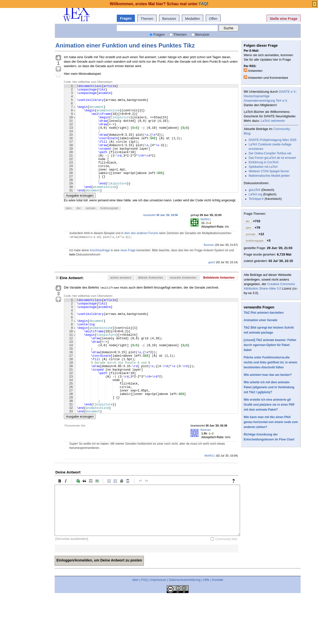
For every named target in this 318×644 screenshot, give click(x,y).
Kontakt (218, 627)
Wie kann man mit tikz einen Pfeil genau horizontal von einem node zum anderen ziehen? (271, 422)
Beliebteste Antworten (219, 301)
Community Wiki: (227, 587)
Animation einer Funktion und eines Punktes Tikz (125, 45)
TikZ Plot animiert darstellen (264, 313)
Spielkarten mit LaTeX (263, 167)
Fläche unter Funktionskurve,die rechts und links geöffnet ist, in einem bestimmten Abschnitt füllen (270, 362)
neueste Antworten (183, 301)
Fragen (126, 18)
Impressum (158, 627)
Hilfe (206, 627)
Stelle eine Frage (284, 19)
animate (91, 231)
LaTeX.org (256, 194)
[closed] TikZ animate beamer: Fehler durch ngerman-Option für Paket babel (270, 345)
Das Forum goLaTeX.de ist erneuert (272, 158)
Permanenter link (75, 473)
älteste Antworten (151, 301)
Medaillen (193, 19)
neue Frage (128, 273)
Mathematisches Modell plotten (269, 176)
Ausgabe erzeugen (80, 219)
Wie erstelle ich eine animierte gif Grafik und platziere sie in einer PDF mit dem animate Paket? (269, 405)
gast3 (212, 285)
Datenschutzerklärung (185, 627)
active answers (121, 301)
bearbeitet (161, 238)
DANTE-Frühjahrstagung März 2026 (273, 140)
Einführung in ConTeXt (264, 162)
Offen (213, 19)
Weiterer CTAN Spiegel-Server (269, 171)
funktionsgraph (109, 231)
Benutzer (169, 19)
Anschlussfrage (100, 273)
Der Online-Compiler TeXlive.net (270, 153)
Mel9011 (206, 242)
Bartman (209, 268)
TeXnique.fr (256, 199)
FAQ (145, 627)
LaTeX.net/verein (273, 121)
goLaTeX (255, 190)
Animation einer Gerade (260, 320)
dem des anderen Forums (141, 256)
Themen (147, 19)
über (135, 627)
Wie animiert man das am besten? (268, 375)
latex (69, 231)
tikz (79, 231)
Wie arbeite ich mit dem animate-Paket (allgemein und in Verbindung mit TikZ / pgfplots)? (269, 387)
